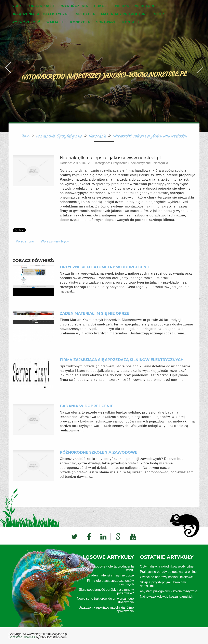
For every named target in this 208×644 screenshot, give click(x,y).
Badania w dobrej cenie (87, 406)
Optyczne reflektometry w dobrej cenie (105, 267)
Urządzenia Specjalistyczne (59, 136)
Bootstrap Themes (22, 637)
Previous (8, 58)
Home (25, 136)
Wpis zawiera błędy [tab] (55, 241)
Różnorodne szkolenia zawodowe (99, 452)
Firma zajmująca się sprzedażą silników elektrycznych (122, 360)
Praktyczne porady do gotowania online (168, 572)
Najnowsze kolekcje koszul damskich (167, 597)
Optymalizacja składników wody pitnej (167, 566)
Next (200, 58)
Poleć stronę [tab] (25, 241)
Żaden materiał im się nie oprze (95, 313)
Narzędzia (97, 136)
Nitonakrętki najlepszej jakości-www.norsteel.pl (149, 136)
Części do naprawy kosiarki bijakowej (167, 577)
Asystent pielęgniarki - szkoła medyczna (169, 591)
